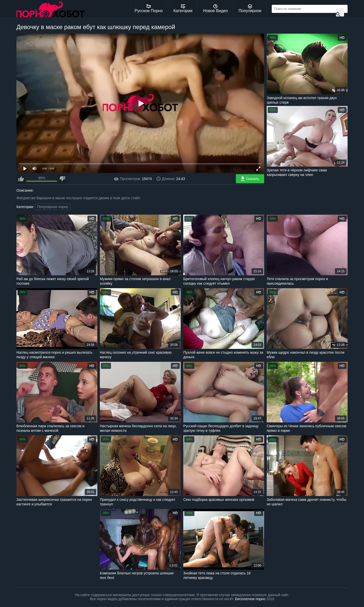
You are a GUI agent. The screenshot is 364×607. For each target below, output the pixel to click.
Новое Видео (216, 9)
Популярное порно (53, 207)
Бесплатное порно (250, 599)
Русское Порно (149, 9)
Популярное (250, 9)
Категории (183, 9)
